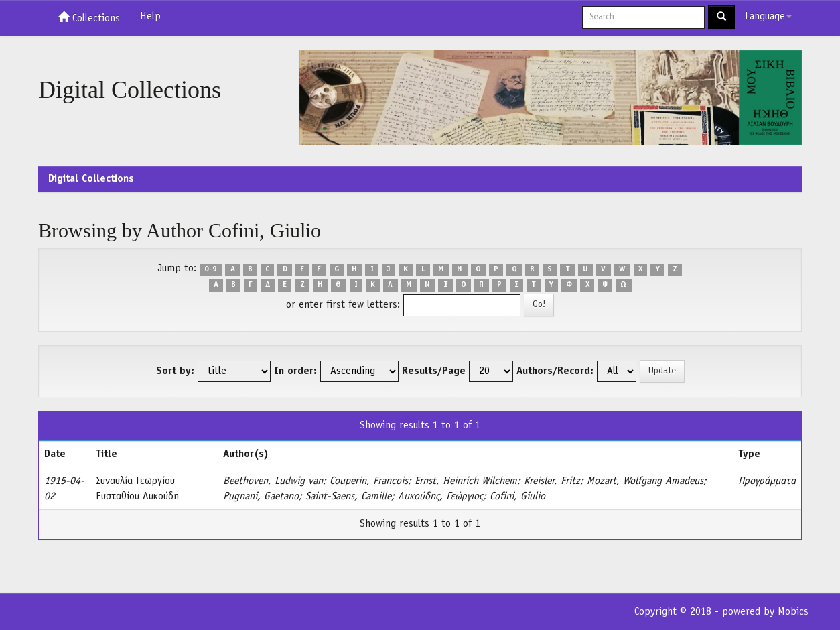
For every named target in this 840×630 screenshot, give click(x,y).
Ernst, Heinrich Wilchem (466, 481)
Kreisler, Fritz (552, 481)
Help (150, 17)
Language (768, 17)
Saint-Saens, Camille (348, 497)
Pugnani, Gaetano (261, 497)
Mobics (793, 612)
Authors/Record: (555, 371)
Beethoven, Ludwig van (273, 481)
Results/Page (434, 371)
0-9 (211, 269)
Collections (89, 17)
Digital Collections (91, 179)
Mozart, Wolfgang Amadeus (645, 481)
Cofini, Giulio (517, 497)
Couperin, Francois (369, 481)
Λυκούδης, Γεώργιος (440, 497)
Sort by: (175, 371)
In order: (295, 371)
